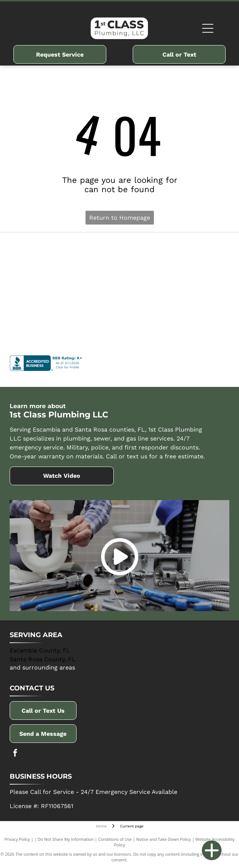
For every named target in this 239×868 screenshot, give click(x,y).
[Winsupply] (65, 328)
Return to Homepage (120, 218)
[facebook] (15, 754)
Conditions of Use (115, 839)
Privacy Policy (17, 839)
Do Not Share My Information (66, 839)
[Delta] (65, 253)
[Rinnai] (175, 290)
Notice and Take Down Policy (164, 839)
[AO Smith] (175, 253)
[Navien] (65, 290)
